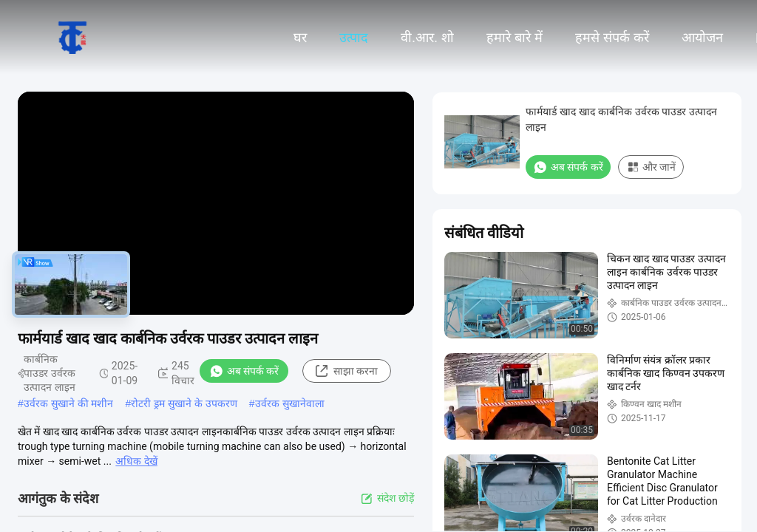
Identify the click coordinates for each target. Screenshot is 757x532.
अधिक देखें (136, 461)
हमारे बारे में (515, 38)
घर (300, 38)
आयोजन (702, 38)
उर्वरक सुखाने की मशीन (69, 403)
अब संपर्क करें (244, 371)
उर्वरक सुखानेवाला (290, 403)
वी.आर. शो (427, 38)
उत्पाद (354, 38)
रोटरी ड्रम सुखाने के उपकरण (184, 403)
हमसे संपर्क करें (612, 38)
